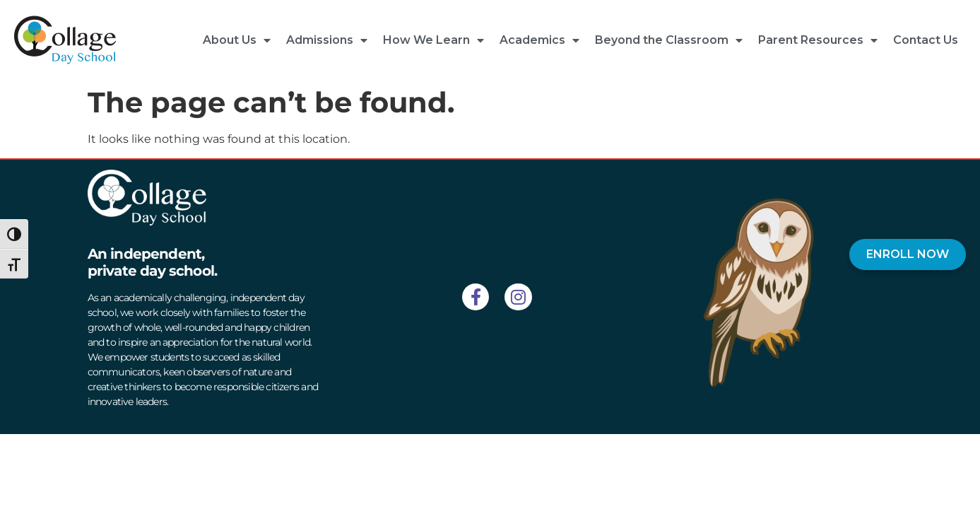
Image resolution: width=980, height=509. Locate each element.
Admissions (327, 40)
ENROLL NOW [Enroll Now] (908, 254)
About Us (237, 40)
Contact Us (926, 40)
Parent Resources (818, 40)
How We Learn (433, 40)
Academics (539, 40)
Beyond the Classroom (669, 40)
